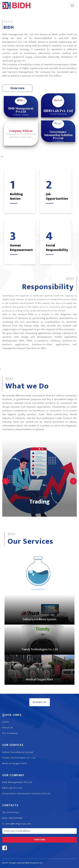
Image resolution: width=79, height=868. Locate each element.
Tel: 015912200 (11, 812)
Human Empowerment (21, 248)
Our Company (10, 733)
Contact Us (40, 702)
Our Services (30, 541)
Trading (39, 502)
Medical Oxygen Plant (39, 679)
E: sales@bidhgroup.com (17, 824)
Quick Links (12, 715)
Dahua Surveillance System (39, 619)
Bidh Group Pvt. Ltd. (34, 863)
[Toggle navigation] (72, 6)
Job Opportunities (57, 196)
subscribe (40, 840)
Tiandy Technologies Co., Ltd (40, 649)
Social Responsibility (57, 248)
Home (5, 722)
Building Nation (16, 196)
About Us (8, 728)
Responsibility (48, 287)
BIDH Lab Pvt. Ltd (12, 788)
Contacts (10, 805)
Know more (17, 88)
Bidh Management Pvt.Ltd (17, 782)
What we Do (27, 386)
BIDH (9, 27)
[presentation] (6, 481)
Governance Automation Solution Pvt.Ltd (26, 793)
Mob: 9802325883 (12, 818)
